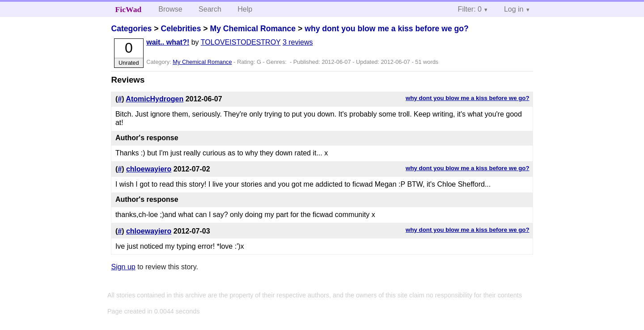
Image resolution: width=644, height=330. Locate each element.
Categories (131, 29)
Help (245, 9)
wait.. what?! (168, 42)
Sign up (123, 267)
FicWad (129, 9)
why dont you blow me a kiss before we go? (387, 29)
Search (210, 9)
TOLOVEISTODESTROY (241, 42)
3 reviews (298, 42)
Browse (170, 9)
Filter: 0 (470, 9)
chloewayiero (149, 169)
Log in (514, 9)
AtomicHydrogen (155, 99)
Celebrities (181, 29)
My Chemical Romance (253, 29)
